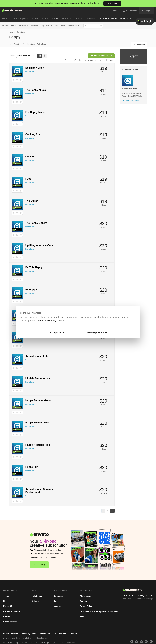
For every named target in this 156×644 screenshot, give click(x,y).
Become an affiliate (12, 611)
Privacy (52, 321)
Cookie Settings (10, 622)
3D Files (91, 19)
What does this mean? (130, 101)
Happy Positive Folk (37, 423)
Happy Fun (32, 467)
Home (11, 32)
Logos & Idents (46, 26)
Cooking (30, 156)
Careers (83, 601)
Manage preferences (97, 332)
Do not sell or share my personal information (99, 611)
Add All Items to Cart (101, 55)
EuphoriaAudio (30, 72)
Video (45, 19)
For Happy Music (35, 112)
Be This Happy (34, 267)
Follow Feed (42, 44)
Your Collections (29, 44)
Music (13, 26)
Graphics (67, 19)
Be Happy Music (35, 68)
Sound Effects (60, 26)
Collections (21, 32)
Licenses (7, 601)
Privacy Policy (86, 606)
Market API (8, 606)
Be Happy (31, 290)
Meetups (57, 606)
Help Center (37, 596)
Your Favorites (15, 44)
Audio (55, 19)
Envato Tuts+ (46, 634)
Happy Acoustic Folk (38, 445)
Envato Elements (11, 634)
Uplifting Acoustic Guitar (40, 245)
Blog (56, 601)
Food (28, 179)
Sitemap (84, 617)
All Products (60, 634)
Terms (6, 596)
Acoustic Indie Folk (37, 356)
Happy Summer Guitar (39, 400)
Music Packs (23, 26)
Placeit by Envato (29, 634)
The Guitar (32, 201)
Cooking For (33, 134)
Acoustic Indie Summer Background (39, 491)
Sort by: (12, 56)
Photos (79, 19)
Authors (35, 601)
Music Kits (34, 26)
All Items (5, 26)
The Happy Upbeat (36, 223)
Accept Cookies (58, 332)
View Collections (139, 44)
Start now (112, 3)
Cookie (40, 321)
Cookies (7, 617)
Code (35, 19)
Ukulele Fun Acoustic (38, 378)
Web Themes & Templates (15, 19)
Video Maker (73, 26)
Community (59, 596)
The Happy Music (36, 90)
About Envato (86, 596)
